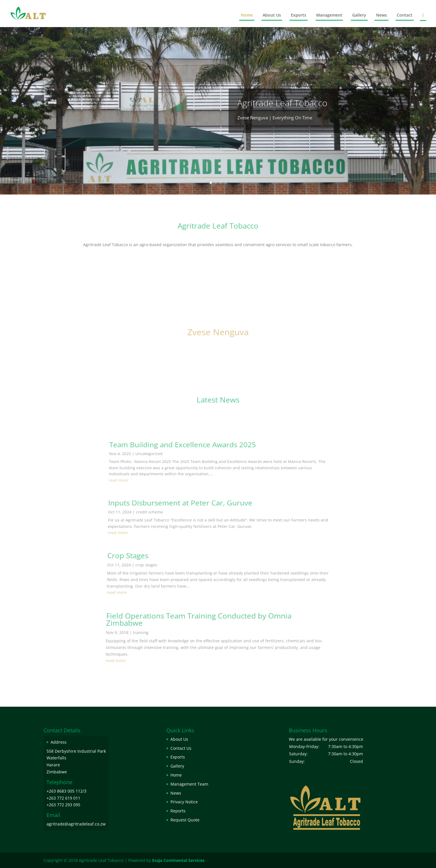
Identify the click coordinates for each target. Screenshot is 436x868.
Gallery (359, 15)
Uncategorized (162, 542)
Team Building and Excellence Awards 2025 (189, 538)
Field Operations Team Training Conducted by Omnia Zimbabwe (200, 639)
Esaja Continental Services (178, 860)
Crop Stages (138, 598)
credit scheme (159, 573)
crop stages (154, 604)
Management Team (189, 784)
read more (135, 556)
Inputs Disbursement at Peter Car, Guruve (186, 568)
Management (329, 15)
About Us (272, 15)
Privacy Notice (184, 802)
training (145, 648)
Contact (405, 15)
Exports (299, 15)
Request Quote (185, 820)
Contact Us (181, 748)
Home (247, 15)
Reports (178, 811)
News (381, 15)
